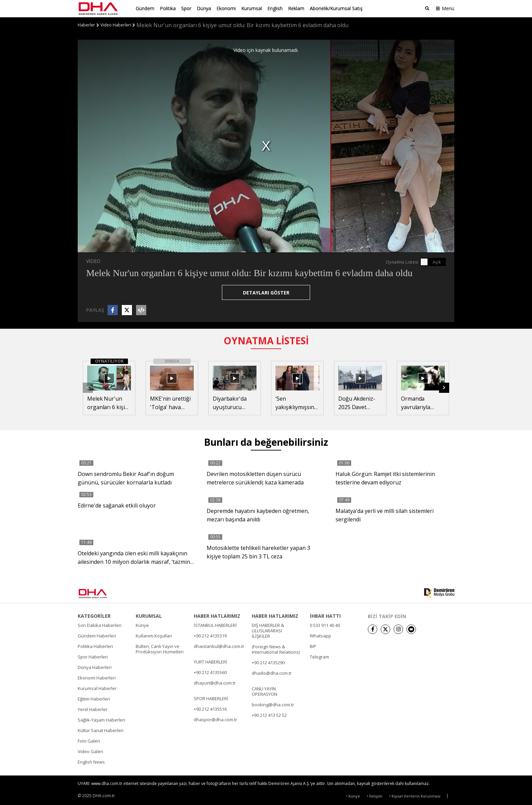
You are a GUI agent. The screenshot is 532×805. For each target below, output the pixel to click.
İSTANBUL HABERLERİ (215, 625)
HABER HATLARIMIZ (217, 616)
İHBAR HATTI (325, 616)
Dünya (204, 8)
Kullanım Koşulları (154, 635)
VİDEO (93, 260)
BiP (313, 646)
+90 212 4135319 (210, 635)
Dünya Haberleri (95, 667)
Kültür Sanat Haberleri (101, 730)
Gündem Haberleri (97, 635)
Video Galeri (90, 751)
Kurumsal (252, 8)
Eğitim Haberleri (94, 698)
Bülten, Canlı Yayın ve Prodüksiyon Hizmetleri (160, 649)
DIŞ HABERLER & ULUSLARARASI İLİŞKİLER (268, 630)
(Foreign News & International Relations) (276, 649)
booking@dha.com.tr (273, 704)
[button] (444, 387)
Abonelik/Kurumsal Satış (336, 8)
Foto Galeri (89, 741)
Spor (186, 8)
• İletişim (375, 796)
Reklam (296, 8)
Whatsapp (320, 635)
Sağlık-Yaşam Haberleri (101, 720)
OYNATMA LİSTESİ (266, 340)
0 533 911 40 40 (325, 625)
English (275, 8)
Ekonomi (226, 8)
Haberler (86, 25)
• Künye (353, 796)
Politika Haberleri (95, 646)
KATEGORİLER (94, 616)
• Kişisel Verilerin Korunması (415, 796)
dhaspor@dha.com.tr (215, 719)
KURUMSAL (149, 616)
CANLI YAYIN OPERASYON (264, 691)
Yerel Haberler (93, 709)
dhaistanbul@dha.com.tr (219, 646)
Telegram (319, 656)
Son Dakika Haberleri (100, 625)
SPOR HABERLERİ (211, 698)
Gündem (145, 8)
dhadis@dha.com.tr (272, 673)
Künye (142, 625)
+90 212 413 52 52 (269, 715)
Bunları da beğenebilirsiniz (266, 442)
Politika (168, 8)
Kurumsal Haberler (97, 688)
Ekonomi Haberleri (97, 677)
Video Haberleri (116, 25)
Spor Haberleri (93, 656)
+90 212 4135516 (210, 709)
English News (91, 762)
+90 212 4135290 (268, 662)
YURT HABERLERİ (211, 662)
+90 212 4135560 (210, 672)
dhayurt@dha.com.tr (215, 683)
